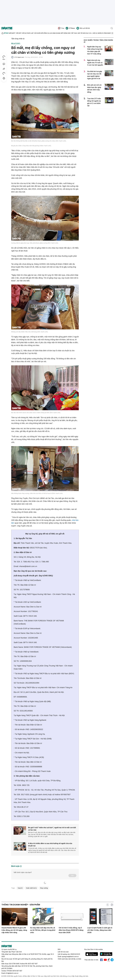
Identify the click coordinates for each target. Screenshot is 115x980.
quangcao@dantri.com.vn (70, 956)
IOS (92, 954)
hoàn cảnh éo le (31, 888)
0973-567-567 (33, 964)
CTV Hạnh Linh (19, 57)
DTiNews (70, 28)
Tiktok (109, 960)
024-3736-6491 (14, 964)
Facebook (101, 960)
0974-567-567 (17, 971)
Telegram (112, 960)
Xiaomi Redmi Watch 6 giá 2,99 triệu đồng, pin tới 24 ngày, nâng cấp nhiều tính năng (14, 930)
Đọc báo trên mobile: (94, 949)
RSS (59, 949)
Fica (61, 28)
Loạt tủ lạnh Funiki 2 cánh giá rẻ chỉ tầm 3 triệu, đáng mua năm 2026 (100, 930)
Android (106, 954)
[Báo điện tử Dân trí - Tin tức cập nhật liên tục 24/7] (7, 28)
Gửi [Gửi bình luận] (72, 875)
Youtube (105, 960)
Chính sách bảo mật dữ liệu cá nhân (69, 959)
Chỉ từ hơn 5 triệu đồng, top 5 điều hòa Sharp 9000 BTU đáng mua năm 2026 (71, 930)
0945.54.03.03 (75, 954)
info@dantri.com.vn (12, 973)
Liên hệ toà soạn (63, 952)
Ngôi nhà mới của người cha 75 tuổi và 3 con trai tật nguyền (95, 63)
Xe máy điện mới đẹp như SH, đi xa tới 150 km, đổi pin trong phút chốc (43, 930)
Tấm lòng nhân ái (18, 39)
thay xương (44, 888)
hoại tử (20, 888)
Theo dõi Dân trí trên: (91, 960)
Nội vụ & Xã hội (83, 28)
